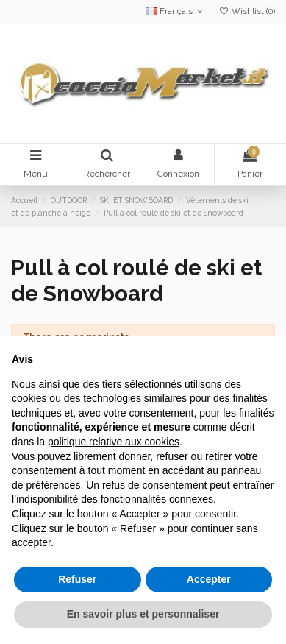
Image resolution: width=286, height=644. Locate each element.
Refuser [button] (77, 579)
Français (175, 11)
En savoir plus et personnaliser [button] (143, 614)
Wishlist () (247, 11)
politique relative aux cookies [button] (114, 442)
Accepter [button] (209, 579)
